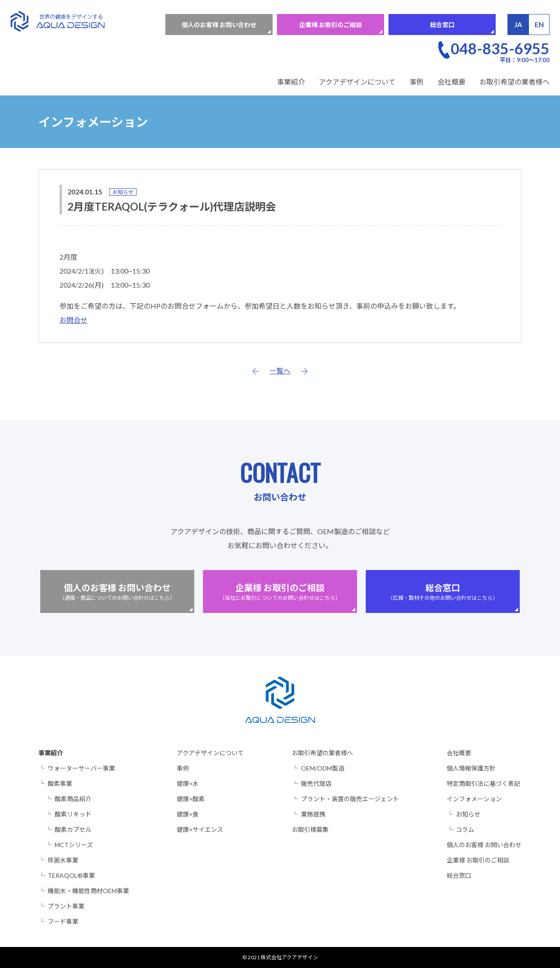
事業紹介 (291, 82)
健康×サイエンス (200, 829)
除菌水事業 (63, 860)
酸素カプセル (73, 829)
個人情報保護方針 (471, 768)
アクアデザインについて (357, 82)
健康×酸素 (191, 799)
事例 (416, 82)
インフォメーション (474, 799)
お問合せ (73, 320)
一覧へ (280, 371)
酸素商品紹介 (73, 799)
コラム (465, 829)
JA (518, 24)
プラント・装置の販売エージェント (350, 799)
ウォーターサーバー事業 (81, 768)
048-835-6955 (500, 48)
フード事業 (63, 921)
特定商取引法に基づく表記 (483, 783)
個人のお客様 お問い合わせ (219, 25)
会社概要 (451, 82)
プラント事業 (66, 906)
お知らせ (123, 192)
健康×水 (188, 783)
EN (539, 24)
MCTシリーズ (74, 845)
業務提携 (313, 814)
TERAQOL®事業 (71, 875)
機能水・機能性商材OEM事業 (88, 891)
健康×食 (188, 814)
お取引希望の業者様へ (514, 82)
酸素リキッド (73, 814)
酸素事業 (60, 783)
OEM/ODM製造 (323, 768)
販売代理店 (316, 783)
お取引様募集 (310, 829)
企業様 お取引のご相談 (331, 25)
